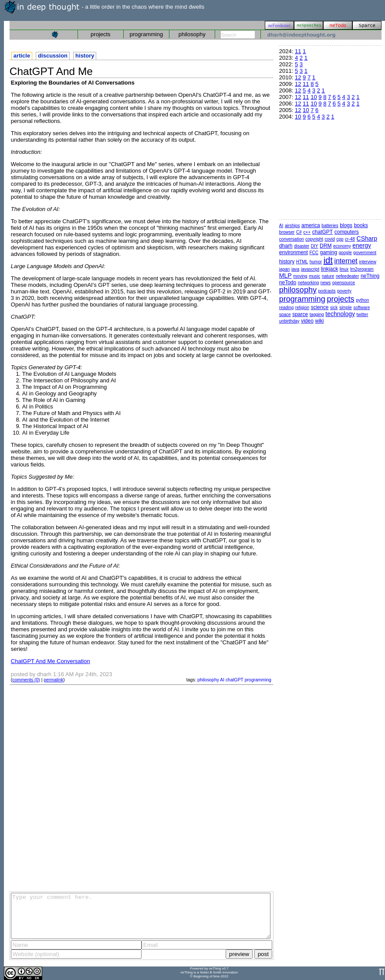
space (285, 315)
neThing (370, 276)
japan (284, 269)
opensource (344, 283)
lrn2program (362, 269)
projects (101, 34)
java (295, 269)
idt (328, 260)
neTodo (288, 282)
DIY (315, 246)
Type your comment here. (141, 916)
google (345, 253)
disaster (302, 246)
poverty (344, 291)
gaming (329, 252)
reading (286, 308)
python (362, 300)
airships (292, 226)
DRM (326, 246)
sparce (300, 314)
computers (347, 232)
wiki (319, 321)
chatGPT (235, 680)
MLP (285, 276)
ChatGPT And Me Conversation (51, 661)
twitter (363, 315)
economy (342, 246)
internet (346, 261)
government (365, 253)
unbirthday (289, 321)
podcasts (327, 291)
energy (362, 245)
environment (294, 252)
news (326, 283)
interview (367, 262)
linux (344, 269)
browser (287, 232)
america (311, 225)
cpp (340, 239)
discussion (53, 56)
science (320, 307)
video (307, 321)
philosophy (192, 34)
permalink (53, 680)
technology (340, 314)
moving (300, 276)
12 (298, 77)
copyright (314, 239)
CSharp (367, 238)
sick (334, 308)
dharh (286, 246)
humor (316, 262)
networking (308, 283)
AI (222, 680)
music (314, 276)
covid (329, 239)
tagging (317, 315)
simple (346, 308)
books (361, 225)
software (361, 308)
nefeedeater (347, 276)
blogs (346, 225)
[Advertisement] (96, 788)
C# (299, 232)
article (22, 56)
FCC (314, 253)
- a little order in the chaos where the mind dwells (104, 7)
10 (314, 97)
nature (328, 276)
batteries (330, 226)
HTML (302, 262)
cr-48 (350, 239)
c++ (307, 232)
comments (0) (26, 680)
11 (298, 51)
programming (147, 34)
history (85, 56)
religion (302, 308)
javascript (310, 269)
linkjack (329, 269)
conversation (292, 239)
